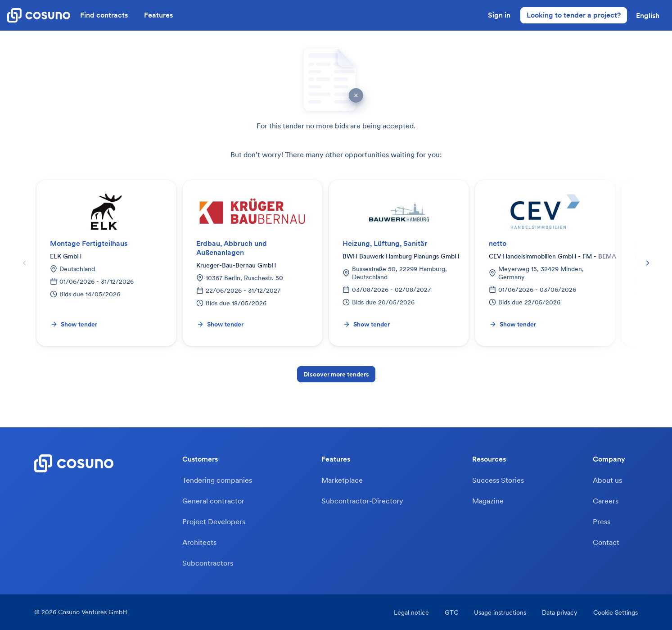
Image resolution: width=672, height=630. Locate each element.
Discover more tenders (336, 374)
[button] (648, 15)
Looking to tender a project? (574, 15)
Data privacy (560, 612)
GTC (451, 612)
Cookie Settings (616, 612)
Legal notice (411, 612)
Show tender (74, 324)
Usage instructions (500, 612)
